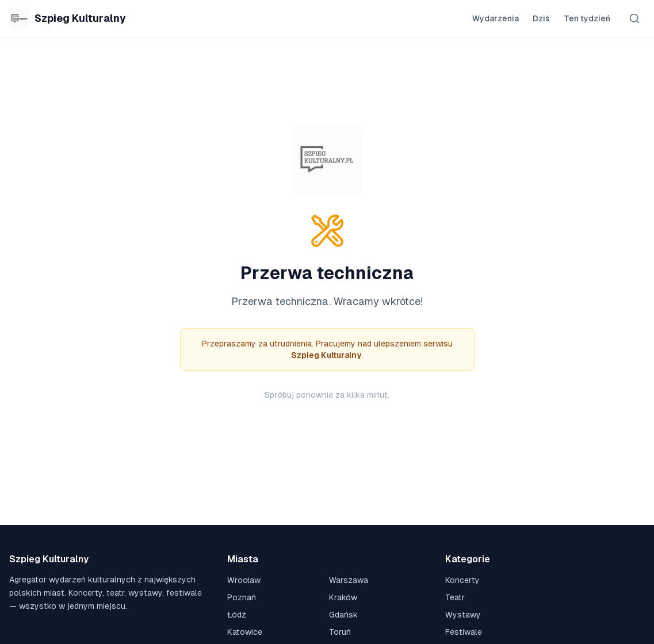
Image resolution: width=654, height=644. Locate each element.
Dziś (541, 18)
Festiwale (464, 632)
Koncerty (462, 580)
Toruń (340, 632)
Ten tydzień (587, 18)
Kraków (343, 597)
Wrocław (244, 580)
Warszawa (349, 580)
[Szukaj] (634, 18)
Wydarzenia (496, 18)
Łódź (237, 615)
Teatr (455, 597)
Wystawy (463, 615)
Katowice (245, 632)
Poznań (242, 597)
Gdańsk (343, 615)
